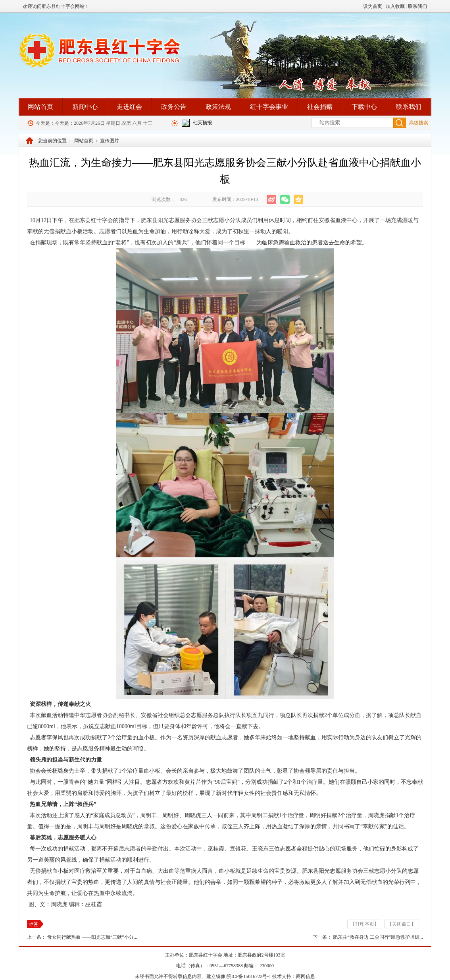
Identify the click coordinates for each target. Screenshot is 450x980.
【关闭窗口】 (402, 924)
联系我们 (417, 6)
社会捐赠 (320, 107)
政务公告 (174, 107)
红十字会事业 (269, 107)
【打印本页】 (365, 924)
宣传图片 (110, 141)
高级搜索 (419, 123)
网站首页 (40, 107)
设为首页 (373, 6)
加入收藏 (395, 6)
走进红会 (129, 107)
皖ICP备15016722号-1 (249, 976)
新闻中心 (85, 107)
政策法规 (218, 107)
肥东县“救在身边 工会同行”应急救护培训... (378, 937)
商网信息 (306, 976)
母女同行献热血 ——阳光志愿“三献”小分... (92, 937)
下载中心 (364, 107)
